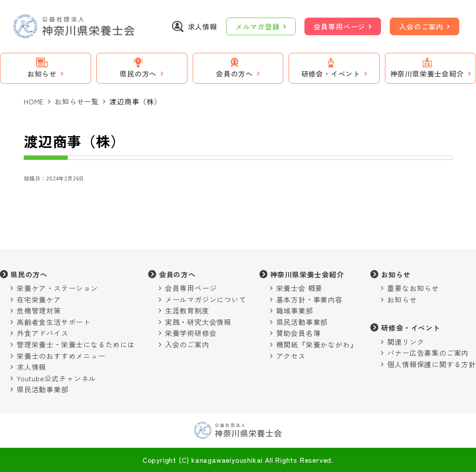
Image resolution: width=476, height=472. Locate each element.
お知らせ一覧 (77, 101)
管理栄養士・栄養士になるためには (76, 344)
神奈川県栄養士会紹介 (307, 274)
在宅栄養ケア (39, 299)
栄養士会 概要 (300, 288)
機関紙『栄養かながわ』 (317, 344)
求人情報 (31, 367)
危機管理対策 (39, 310)
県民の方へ (29, 274)
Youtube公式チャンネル (56, 378)
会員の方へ (177, 274)
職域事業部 (295, 310)
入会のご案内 (421, 26)
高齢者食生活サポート (54, 322)
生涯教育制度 (187, 310)
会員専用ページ (340, 26)
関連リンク (406, 342)
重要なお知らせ (413, 288)
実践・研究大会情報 (198, 322)
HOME (34, 101)
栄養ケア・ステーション (57, 288)
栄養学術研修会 (191, 333)
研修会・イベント (410, 328)
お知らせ (396, 274)
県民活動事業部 (43, 389)
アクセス (291, 356)
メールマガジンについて (206, 299)
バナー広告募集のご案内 (428, 353)
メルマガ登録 (258, 26)
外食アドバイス (43, 333)
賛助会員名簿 (298, 333)
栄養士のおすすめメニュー (61, 356)
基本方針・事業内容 (309, 299)
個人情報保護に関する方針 (432, 364)
